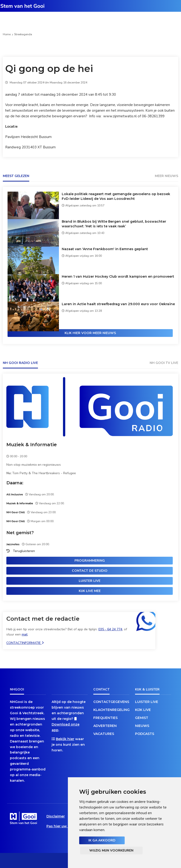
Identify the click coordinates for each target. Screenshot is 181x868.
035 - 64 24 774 (110, 629)
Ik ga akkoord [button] (102, 840)
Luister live (90, 581)
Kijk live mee (90, 591)
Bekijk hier (65, 739)
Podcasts (145, 734)
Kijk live (143, 710)
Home (7, 34)
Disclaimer (56, 816)
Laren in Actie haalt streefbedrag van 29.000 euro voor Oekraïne (118, 304)
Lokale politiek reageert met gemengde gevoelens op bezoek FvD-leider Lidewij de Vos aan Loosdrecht (116, 196)
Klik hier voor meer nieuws (90, 333)
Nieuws (142, 726)
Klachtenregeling (111, 710)
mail (25, 634)
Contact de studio (90, 571)
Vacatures (104, 734)
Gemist (142, 718)
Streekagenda (23, 34)
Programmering (90, 561)
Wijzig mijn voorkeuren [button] (111, 850)
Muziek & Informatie (32, 445)
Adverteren (105, 726)
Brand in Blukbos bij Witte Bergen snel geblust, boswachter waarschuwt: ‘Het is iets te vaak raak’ (114, 224)
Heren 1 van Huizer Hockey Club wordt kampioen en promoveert (118, 276)
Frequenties (105, 718)
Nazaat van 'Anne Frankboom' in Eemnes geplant (105, 249)
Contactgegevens (111, 702)
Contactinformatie (25, 643)
